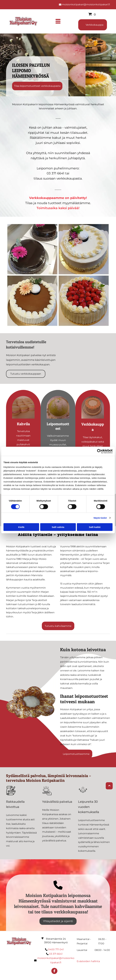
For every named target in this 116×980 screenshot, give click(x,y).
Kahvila (23, 424)
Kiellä (21, 527)
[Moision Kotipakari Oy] (23, 407)
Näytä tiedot (100, 518)
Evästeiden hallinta (88, 961)
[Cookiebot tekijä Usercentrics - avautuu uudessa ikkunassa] (99, 451)
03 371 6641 (56, 954)
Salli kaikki (95, 527)
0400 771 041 (56, 949)
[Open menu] (58, 21)
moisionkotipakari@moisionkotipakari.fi (86, 4)
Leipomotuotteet (58, 426)
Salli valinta (58, 527)
